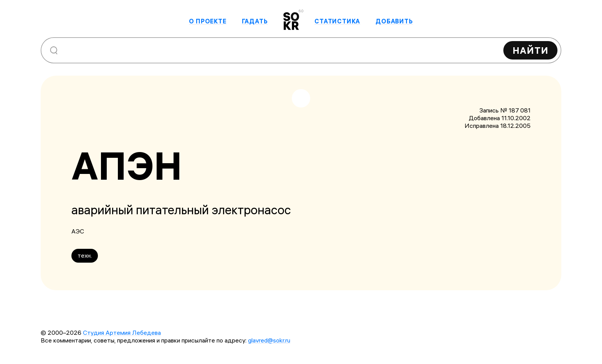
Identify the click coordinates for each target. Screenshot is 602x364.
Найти (530, 50)
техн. (85, 255)
